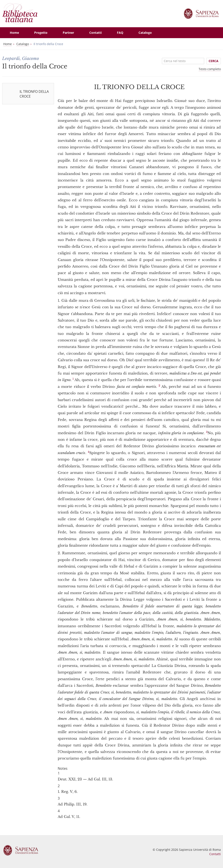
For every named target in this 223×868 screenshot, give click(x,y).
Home (8, 44)
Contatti (215, 854)
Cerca (214, 61)
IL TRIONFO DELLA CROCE (34, 94)
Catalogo (23, 44)
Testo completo (210, 69)
